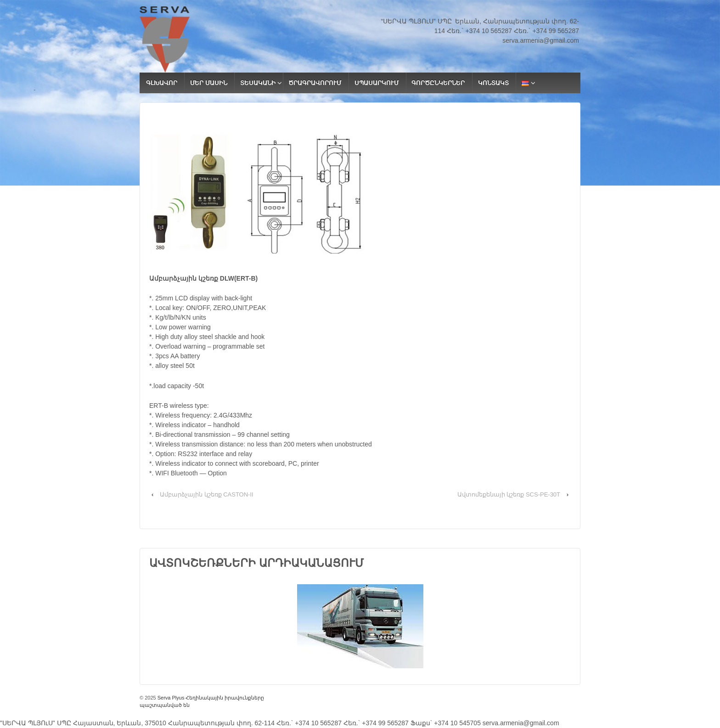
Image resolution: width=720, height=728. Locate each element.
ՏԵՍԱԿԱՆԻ (258, 83)
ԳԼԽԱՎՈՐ (162, 83)
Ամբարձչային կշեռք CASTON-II (207, 494)
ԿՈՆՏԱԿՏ (493, 83)
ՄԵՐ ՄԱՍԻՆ (209, 83)
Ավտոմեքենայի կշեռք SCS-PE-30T (509, 494)
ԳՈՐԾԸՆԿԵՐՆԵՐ (438, 83)
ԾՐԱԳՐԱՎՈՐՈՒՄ (315, 83)
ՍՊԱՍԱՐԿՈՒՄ (377, 83)
